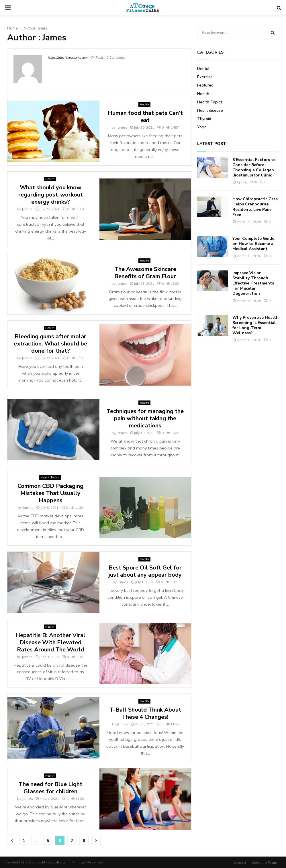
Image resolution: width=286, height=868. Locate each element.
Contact (240, 862)
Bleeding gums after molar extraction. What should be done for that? (50, 344)
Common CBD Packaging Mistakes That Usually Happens (50, 493)
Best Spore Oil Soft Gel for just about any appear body (145, 571)
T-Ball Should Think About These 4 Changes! (145, 713)
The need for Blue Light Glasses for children (50, 788)
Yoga (202, 127)
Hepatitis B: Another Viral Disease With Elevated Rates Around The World (50, 642)
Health (144, 104)
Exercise (205, 77)
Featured (205, 85)
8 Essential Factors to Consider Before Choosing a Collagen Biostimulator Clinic (254, 168)
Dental (203, 68)
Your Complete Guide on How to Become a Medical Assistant (253, 244)
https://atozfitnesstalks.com (68, 58)
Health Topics (50, 477)
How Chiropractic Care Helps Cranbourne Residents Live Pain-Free (255, 207)
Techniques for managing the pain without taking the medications (145, 418)
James (42, 28)
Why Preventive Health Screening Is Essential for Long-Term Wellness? (255, 325)
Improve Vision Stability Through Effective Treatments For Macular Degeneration (253, 283)
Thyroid (204, 119)
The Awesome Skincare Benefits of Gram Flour (145, 273)
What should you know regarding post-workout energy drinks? (51, 195)
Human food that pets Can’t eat (145, 117)
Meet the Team (265, 862)
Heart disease (210, 110)
